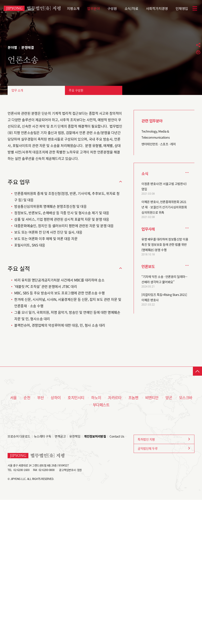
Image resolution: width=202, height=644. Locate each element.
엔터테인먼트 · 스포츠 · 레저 (159, 144)
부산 (41, 398)
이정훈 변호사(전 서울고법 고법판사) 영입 (164, 186)
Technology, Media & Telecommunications (155, 134)
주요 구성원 (76, 90)
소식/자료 (131, 8)
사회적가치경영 (157, 8)
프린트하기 (198, 52)
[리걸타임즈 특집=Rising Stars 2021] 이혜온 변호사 (164, 297)
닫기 (121, 182)
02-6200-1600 (21, 470)
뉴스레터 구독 (43, 436)
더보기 (187, 172)
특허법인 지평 (146, 439)
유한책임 (75, 436)
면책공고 (60, 436)
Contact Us (117, 436)
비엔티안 (152, 398)
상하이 (56, 398)
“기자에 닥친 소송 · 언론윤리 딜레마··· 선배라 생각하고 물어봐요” (164, 279)
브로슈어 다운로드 (19, 436)
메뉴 (195, 8)
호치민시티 (76, 398)
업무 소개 (17, 90)
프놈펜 (133, 398)
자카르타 (115, 398)
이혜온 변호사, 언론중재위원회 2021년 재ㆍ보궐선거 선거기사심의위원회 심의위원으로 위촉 (164, 207)
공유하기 (198, 45)
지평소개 (73, 8)
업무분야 (93, 8)
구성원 (112, 8)
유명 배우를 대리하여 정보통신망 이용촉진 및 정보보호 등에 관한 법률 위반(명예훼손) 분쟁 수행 (165, 244)
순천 (27, 398)
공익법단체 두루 (148, 448)
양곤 (169, 398)
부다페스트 (101, 405)
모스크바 (186, 398)
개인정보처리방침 (95, 436)
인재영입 (182, 8)
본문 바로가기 (0, 0)
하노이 (96, 398)
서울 (13, 398)
